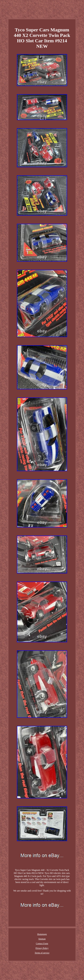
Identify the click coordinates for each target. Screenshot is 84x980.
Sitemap (42, 939)
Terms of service (42, 953)
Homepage (42, 934)
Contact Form (42, 943)
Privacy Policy (42, 948)
